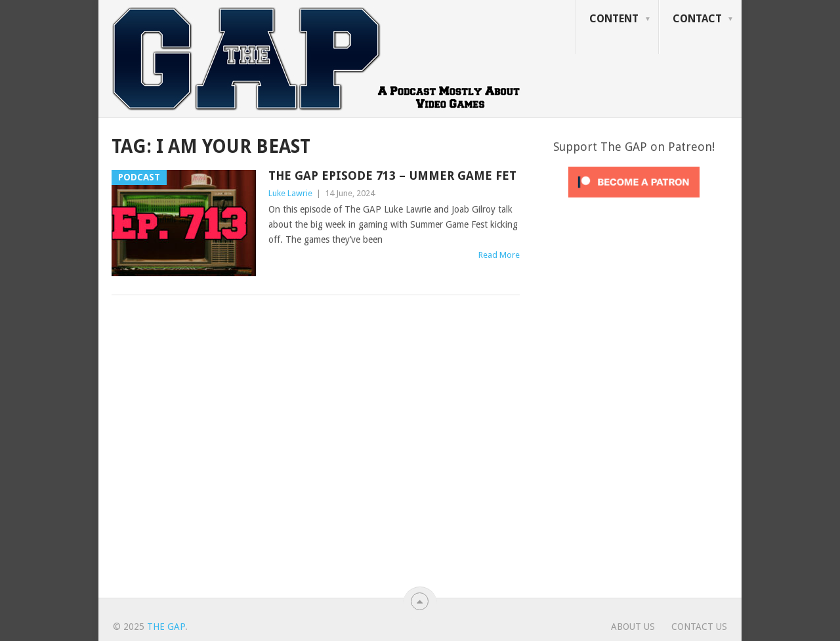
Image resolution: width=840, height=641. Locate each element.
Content (614, 19)
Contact (697, 19)
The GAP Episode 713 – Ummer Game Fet (392, 176)
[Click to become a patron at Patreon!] (634, 201)
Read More (499, 255)
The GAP (166, 627)
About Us (633, 627)
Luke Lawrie (290, 193)
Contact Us (699, 627)
